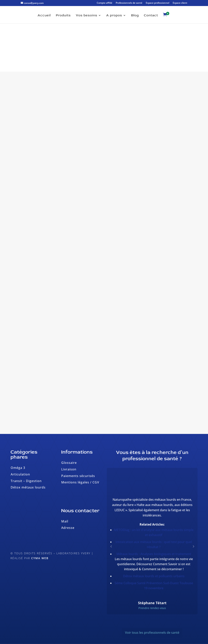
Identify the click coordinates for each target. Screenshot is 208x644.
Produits (63, 16)
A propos (114, 16)
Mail (65, 521)
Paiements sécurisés (78, 476)
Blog (135, 16)
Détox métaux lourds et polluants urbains (154, 576)
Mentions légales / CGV (80, 482)
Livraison (69, 469)
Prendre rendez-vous (152, 608)
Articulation (20, 474)
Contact (151, 16)
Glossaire (69, 463)
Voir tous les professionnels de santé (152, 633)
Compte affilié (104, 3)
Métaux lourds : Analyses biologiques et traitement (154, 554)
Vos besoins (87, 16)
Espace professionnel (158, 3)
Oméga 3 (18, 468)
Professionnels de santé (129, 3)
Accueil (44, 16)
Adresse (68, 528)
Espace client (180, 3)
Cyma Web (40, 558)
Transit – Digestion (26, 481)
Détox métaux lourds (28, 487)
